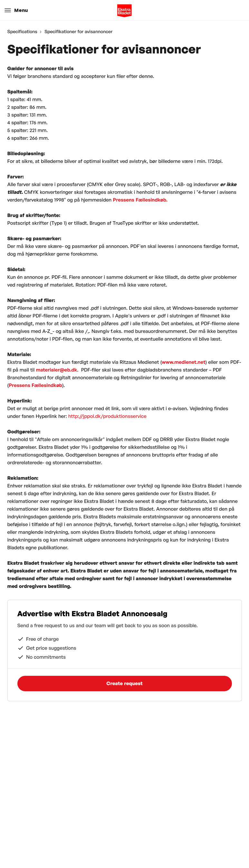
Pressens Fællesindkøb (35, 385)
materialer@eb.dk (56, 370)
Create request (124, 683)
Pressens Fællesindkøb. (140, 200)
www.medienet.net (183, 362)
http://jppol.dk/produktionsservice (107, 416)
